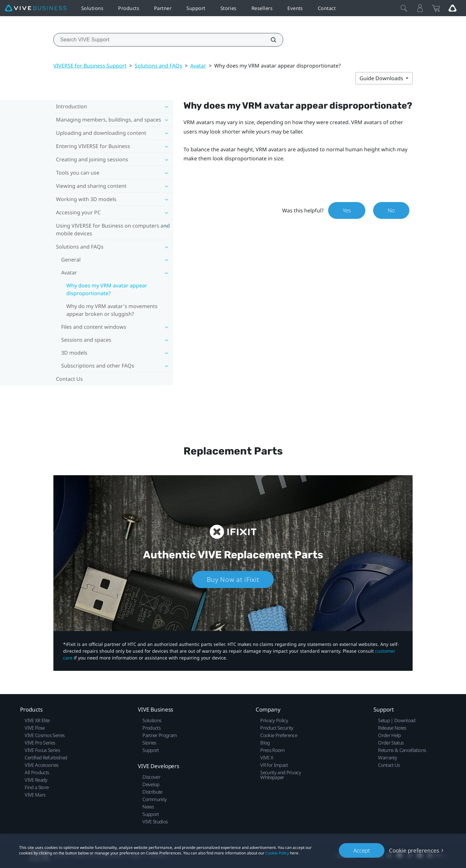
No (391, 210)
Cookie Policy (277, 853)
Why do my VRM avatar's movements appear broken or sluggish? (112, 310)
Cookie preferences (414, 850)
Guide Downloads (382, 78)
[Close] (404, 8)
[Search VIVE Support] (270, 40)
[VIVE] (36, 8)
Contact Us (69, 379)
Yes (347, 210)
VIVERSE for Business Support (90, 66)
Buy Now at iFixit (233, 579)
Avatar (198, 66)
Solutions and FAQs (158, 66)
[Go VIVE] (452, 8)
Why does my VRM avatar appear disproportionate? (107, 289)
